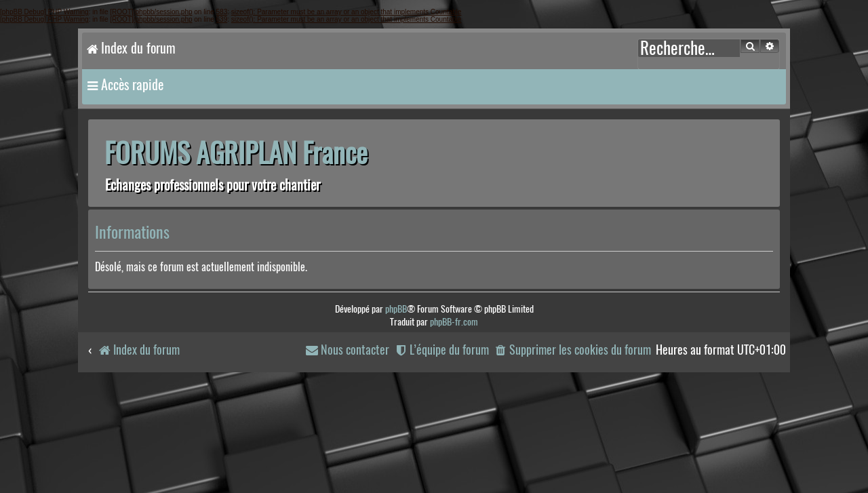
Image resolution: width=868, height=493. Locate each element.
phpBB (396, 309)
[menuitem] (572, 350)
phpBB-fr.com (454, 322)
